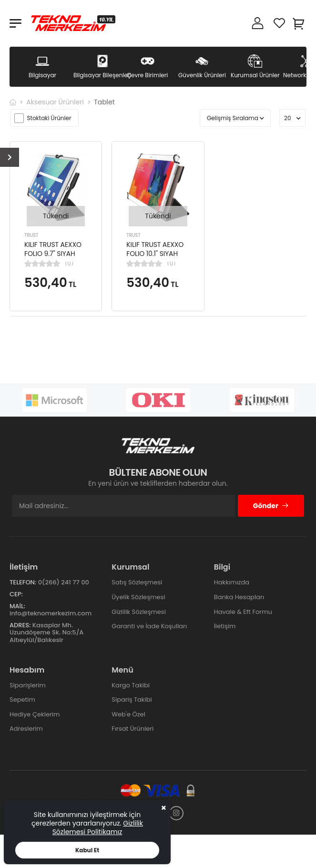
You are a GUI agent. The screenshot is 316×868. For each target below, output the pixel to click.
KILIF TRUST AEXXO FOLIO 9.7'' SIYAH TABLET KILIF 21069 (53, 254)
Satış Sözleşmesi (137, 582)
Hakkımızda (232, 582)
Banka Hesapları (239, 597)
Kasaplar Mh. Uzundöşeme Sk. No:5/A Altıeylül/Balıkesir (46, 633)
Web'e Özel (128, 714)
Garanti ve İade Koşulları (149, 626)
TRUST (31, 235)
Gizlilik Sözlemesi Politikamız (98, 827)
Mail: (17, 606)
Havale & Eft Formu (243, 612)
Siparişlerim (28, 685)
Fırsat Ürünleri (133, 729)
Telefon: (23, 582)
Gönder (271, 506)
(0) (69, 264)
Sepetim (22, 700)
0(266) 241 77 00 (64, 582)
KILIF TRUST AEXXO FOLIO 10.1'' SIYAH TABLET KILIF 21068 (155, 254)
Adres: (20, 625)
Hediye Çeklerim (35, 714)
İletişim (225, 626)
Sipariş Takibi (132, 700)
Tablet (104, 102)
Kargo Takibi (131, 685)
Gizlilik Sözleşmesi (139, 612)
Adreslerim (26, 729)
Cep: (16, 594)
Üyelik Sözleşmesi (138, 597)
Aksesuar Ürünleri (55, 102)
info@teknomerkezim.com (51, 613)
